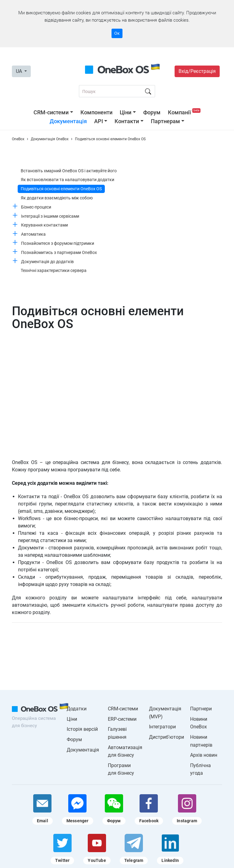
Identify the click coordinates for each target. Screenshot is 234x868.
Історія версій (82, 729)
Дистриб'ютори (167, 737)
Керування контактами (44, 225)
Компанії (184, 112)
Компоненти (96, 112)
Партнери (201, 709)
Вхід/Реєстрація (197, 71)
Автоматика (33, 234)
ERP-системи (122, 719)
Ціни (126, 112)
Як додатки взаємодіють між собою (57, 198)
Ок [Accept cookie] (117, 33)
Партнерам (165, 121)
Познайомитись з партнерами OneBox (59, 252)
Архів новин (204, 755)
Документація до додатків (47, 262)
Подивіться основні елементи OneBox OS (61, 189)
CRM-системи (51, 112)
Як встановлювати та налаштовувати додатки (67, 180)
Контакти (127, 121)
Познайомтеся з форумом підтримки (58, 243)
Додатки (77, 709)
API (99, 121)
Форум (152, 112)
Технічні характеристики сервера (54, 270)
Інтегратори (162, 727)
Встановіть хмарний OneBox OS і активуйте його (69, 171)
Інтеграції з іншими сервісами (50, 216)
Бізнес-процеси (36, 207)
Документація (68, 121)
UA (19, 71)
